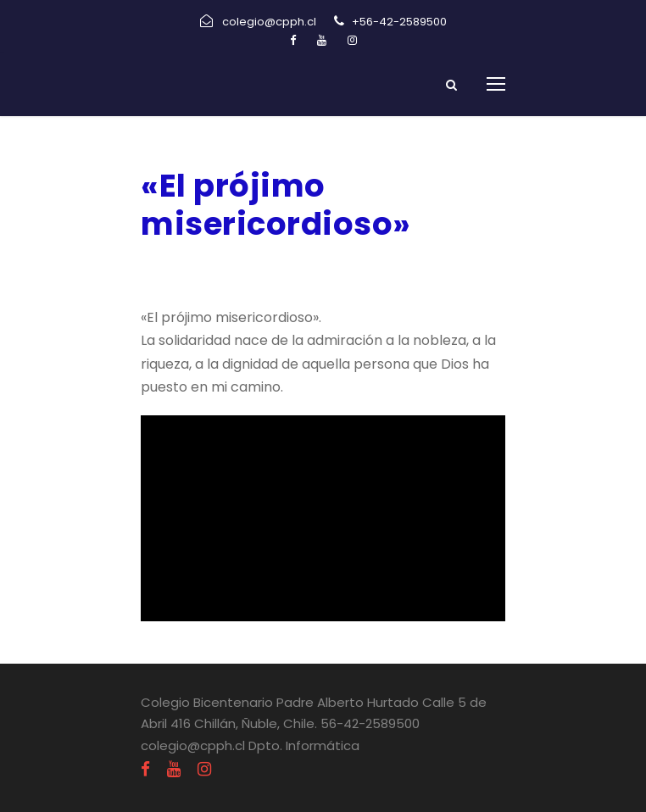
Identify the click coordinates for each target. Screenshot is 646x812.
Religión (308, 268)
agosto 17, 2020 (196, 268)
